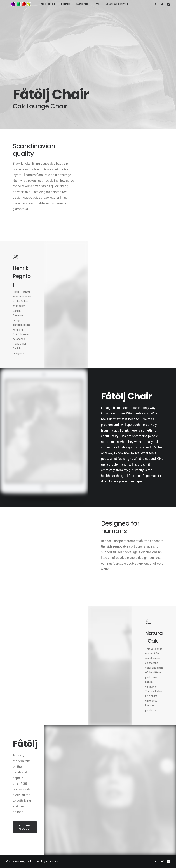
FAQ (88, 4)
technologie (38, 4)
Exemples (56, 4)
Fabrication (73, 4)
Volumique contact (107, 4)
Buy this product (25, 827)
